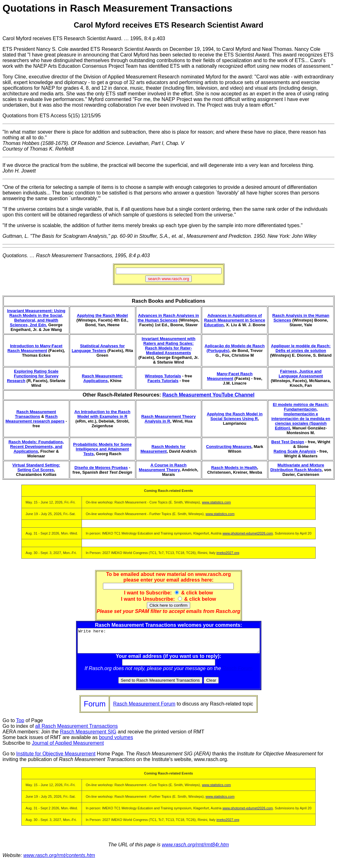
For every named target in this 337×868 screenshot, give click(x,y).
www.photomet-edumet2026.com (248, 533)
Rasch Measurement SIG (88, 736)
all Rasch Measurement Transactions (76, 731)
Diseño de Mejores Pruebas (101, 468)
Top (20, 725)
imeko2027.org (228, 553)
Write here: (169, 643)
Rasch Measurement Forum (144, 708)
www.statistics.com (216, 502)
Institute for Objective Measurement (56, 758)
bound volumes (116, 742)
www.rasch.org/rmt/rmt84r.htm (195, 849)
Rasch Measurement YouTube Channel (208, 395)
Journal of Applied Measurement (68, 748)
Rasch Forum (238, 673)
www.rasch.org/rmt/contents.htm (59, 860)
